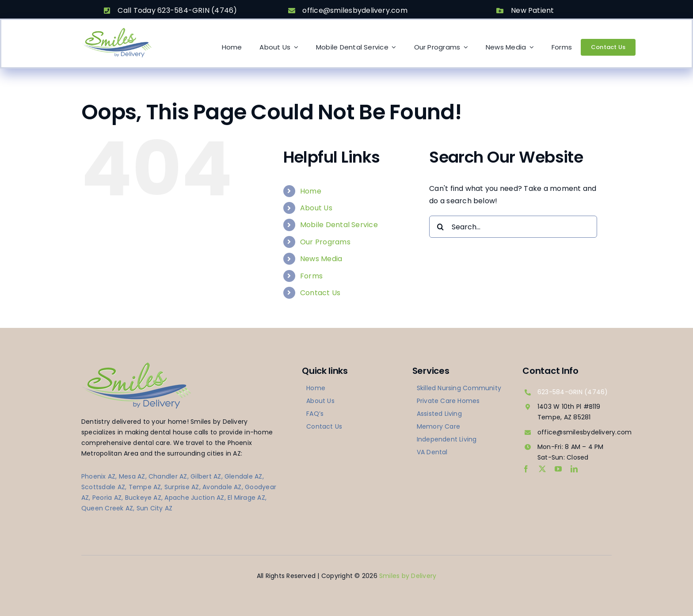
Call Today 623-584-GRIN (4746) (177, 10)
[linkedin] (574, 469)
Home (311, 191)
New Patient (533, 10)
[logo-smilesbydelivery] (117, 30)
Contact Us (320, 293)
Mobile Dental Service (339, 225)
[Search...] (513, 227)
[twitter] (542, 469)
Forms (311, 276)
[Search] (440, 227)
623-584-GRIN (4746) (573, 392)
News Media (321, 259)
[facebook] (526, 469)
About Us (316, 208)
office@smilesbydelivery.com (355, 10)
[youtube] (558, 469)
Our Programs (325, 242)
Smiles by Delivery (408, 576)
